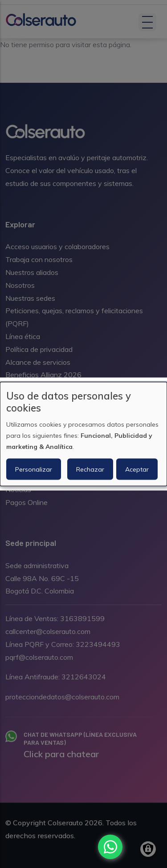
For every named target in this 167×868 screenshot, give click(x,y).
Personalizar (34, 469)
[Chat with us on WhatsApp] (110, 847)
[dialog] (83, 434)
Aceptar (137, 469)
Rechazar (90, 469)
